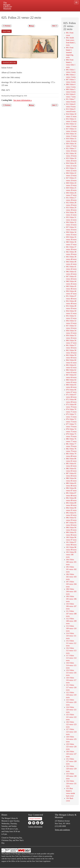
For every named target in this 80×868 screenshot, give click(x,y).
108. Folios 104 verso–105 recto (71, 592)
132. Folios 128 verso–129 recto (71, 769)
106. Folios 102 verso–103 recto (71, 577)
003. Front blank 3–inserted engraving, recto (70, 53)
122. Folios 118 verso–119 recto (71, 695)
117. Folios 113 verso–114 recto (71, 658)
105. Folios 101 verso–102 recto (71, 569)
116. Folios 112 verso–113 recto (71, 651)
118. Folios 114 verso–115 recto (71, 665)
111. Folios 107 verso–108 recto (71, 614)
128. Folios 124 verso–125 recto (71, 739)
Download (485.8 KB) (9, 63)
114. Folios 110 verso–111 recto (71, 636)
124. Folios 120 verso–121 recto (71, 710)
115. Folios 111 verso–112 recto (71, 643)
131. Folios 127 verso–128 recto (71, 761)
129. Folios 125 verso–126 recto (71, 747)
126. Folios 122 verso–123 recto (71, 724)
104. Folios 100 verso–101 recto (71, 562)
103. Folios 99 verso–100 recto (71, 555)
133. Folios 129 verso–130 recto (71, 776)
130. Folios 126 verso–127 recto (71, 754)
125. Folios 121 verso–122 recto (71, 717)
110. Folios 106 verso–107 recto (71, 606)
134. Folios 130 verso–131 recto (71, 783)
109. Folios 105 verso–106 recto (71, 599)
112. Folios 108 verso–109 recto (71, 621)
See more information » (23, 100)
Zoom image (7, 31)
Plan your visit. (17, 13)
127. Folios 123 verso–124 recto (71, 732)
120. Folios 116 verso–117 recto (71, 680)
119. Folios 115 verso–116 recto (71, 673)
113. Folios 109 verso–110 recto (71, 628)
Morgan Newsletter (35, 819)
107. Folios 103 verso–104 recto (71, 584)
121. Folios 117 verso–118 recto (71, 688)
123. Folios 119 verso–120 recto (71, 702)
